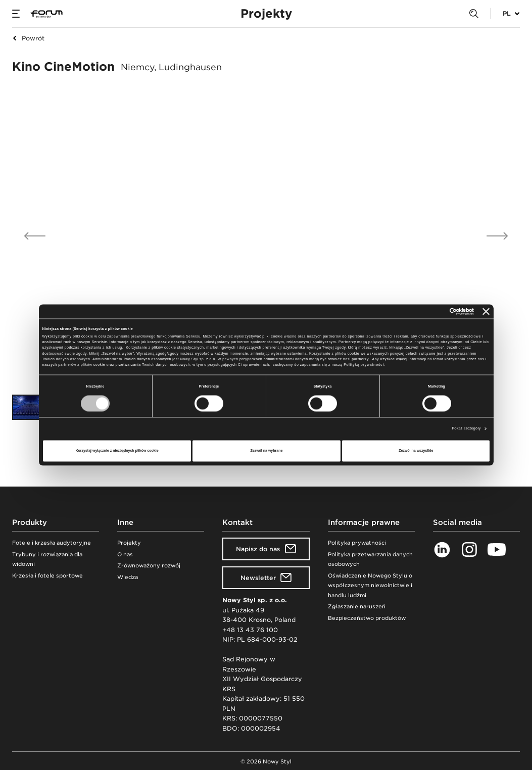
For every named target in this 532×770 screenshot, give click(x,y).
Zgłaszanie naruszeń (357, 607)
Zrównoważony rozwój (149, 566)
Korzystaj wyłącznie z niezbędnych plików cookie (117, 450)
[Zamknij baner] (486, 312)
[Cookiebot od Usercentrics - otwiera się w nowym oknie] (430, 312)
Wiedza (128, 577)
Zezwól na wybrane (266, 450)
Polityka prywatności (357, 543)
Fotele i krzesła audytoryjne (52, 543)
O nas (125, 555)
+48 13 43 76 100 (250, 630)
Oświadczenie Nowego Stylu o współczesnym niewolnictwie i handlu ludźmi (370, 586)
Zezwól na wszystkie (416, 450)
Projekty (129, 543)
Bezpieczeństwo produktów (367, 618)
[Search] (474, 14)
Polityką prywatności (364, 365)
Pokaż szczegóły (467, 429)
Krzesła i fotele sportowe (47, 576)
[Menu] (16, 14)
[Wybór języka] (505, 14)
